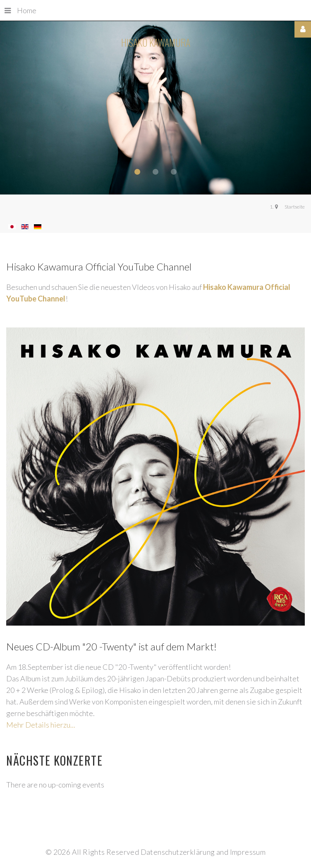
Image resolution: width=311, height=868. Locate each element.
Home (20, 10)
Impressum (248, 852)
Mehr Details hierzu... (41, 725)
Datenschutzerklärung (178, 852)
